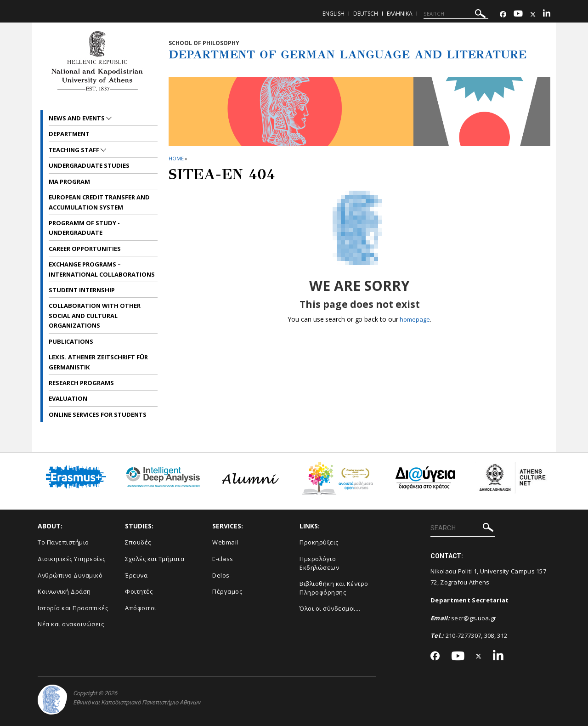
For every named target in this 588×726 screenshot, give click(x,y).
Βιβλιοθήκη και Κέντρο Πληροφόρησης (334, 588)
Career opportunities (85, 249)
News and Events (77, 118)
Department (69, 134)
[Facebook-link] (503, 14)
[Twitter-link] (533, 14)
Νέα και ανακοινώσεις (71, 624)
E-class (223, 559)
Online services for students (98, 414)
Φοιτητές (139, 591)
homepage (415, 319)
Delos (221, 575)
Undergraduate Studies (89, 165)
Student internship (82, 290)
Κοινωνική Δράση (64, 591)
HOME (176, 158)
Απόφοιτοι (141, 608)
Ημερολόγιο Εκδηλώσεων (319, 563)
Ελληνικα (400, 14)
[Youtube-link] (518, 14)
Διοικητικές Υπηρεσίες (72, 559)
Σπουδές (138, 542)
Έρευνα (136, 575)
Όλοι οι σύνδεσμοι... (330, 608)
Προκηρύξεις (319, 542)
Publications (71, 341)
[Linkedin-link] (547, 14)
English (334, 14)
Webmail (225, 542)
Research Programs (81, 383)
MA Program (69, 181)
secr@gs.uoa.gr (474, 618)
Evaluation (68, 398)
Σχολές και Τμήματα (155, 559)
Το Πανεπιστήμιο (63, 542)
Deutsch (366, 14)
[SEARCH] (456, 14)
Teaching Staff (75, 150)
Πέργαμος (227, 591)
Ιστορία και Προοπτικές (73, 608)
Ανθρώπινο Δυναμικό (70, 575)
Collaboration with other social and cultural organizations (95, 315)
